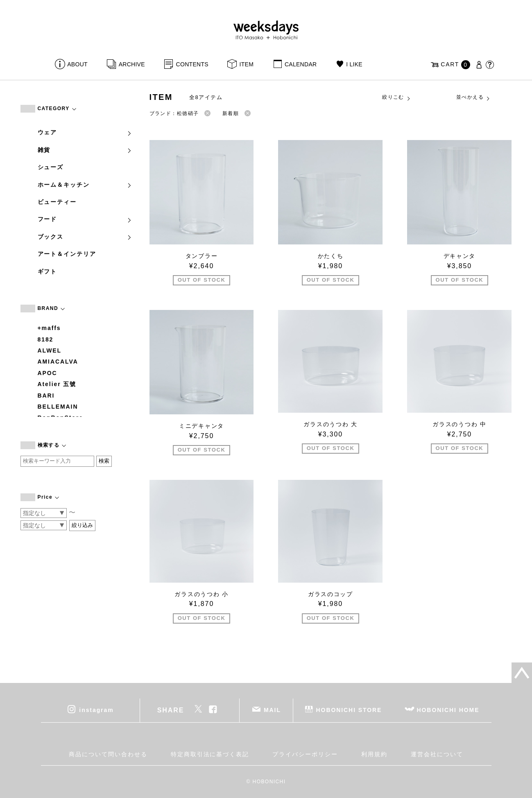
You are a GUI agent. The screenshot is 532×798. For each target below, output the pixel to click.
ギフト (48, 271)
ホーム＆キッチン (85, 185)
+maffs (49, 328)
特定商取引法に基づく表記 (210, 754)
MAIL (272, 710)
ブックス (85, 237)
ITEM (247, 64)
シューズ (51, 167)
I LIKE (354, 64)
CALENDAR (301, 64)
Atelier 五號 (57, 384)
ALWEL (50, 350)
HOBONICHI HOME (448, 710)
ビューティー (57, 202)
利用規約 (374, 754)
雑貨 (85, 150)
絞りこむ (396, 97)
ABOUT (77, 64)
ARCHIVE (132, 64)
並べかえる (473, 97)
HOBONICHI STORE (349, 710)
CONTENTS (192, 64)
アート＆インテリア (67, 254)
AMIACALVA (58, 362)
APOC (48, 373)
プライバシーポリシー (305, 754)
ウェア (85, 132)
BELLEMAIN (58, 407)
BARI (46, 396)
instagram (96, 710)
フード (85, 219)
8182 (46, 339)
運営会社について (437, 754)
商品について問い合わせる (108, 754)
